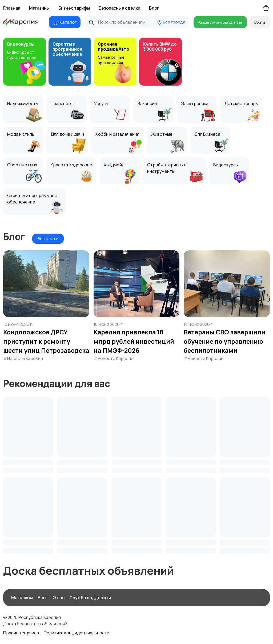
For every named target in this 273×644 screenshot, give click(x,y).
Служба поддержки (90, 598)
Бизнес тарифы (74, 8)
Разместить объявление (220, 22)
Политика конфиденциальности (77, 633)
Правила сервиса (21, 633)
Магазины (39, 8)
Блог (154, 8)
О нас (59, 598)
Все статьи (48, 239)
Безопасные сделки (119, 8)
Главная (12, 8)
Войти (260, 22)
